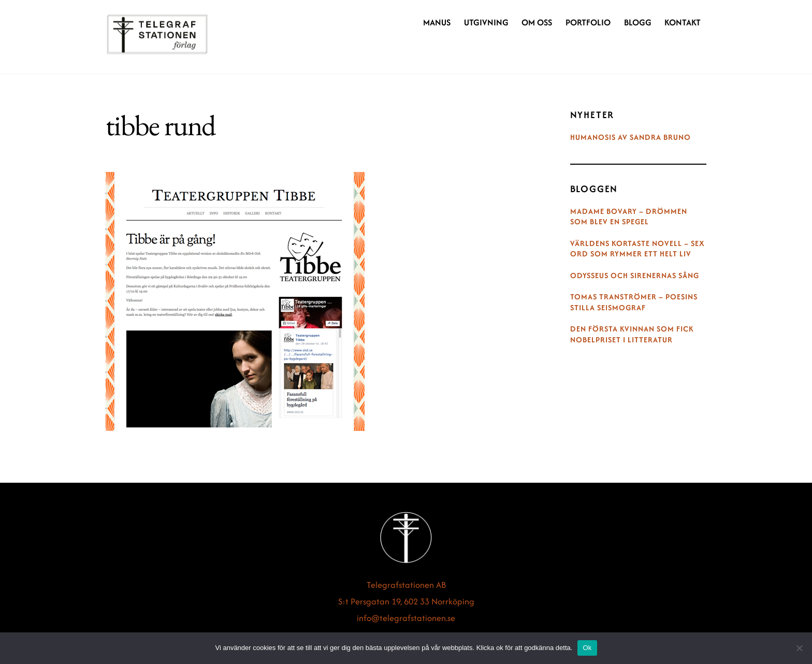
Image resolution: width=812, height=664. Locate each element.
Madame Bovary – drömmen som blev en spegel (629, 217)
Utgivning (486, 22)
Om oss (537, 22)
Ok (587, 648)
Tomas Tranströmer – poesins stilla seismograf (634, 302)
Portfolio (588, 22)
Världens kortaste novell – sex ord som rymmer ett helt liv (637, 249)
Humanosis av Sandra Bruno (630, 137)
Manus (437, 22)
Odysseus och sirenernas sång (635, 276)
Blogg (638, 22)
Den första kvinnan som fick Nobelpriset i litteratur (632, 334)
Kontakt (683, 22)
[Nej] (799, 648)
